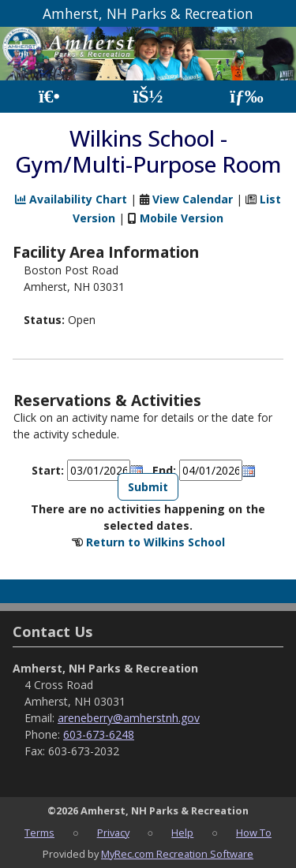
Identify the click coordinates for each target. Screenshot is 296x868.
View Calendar (193, 199)
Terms (39, 833)
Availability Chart (71, 199)
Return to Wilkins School (155, 542)
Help (182, 833)
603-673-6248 (99, 734)
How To (254, 833)
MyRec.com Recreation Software (177, 854)
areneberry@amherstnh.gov (129, 718)
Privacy (113, 833)
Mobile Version (182, 218)
